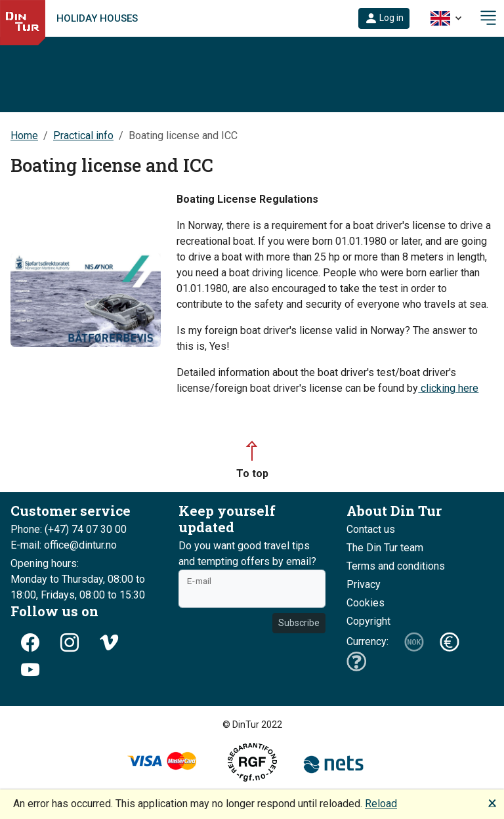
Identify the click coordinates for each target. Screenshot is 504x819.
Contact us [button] (371, 529)
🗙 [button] (492, 802)
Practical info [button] (83, 136)
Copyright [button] (368, 621)
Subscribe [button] (299, 623)
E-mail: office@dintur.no (64, 545)
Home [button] (24, 136)
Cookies (366, 603)
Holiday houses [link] (97, 18)
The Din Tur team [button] (385, 548)
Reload (381, 804)
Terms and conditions (396, 566)
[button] (384, 18)
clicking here (450, 388)
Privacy (364, 584)
